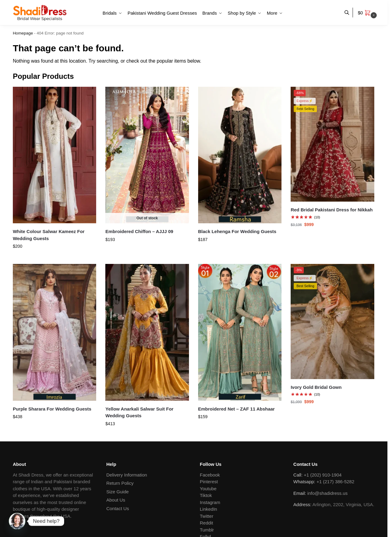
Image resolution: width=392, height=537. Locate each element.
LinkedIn (209, 509)
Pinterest (209, 482)
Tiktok (206, 495)
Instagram (210, 502)
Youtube (208, 489)
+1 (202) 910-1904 (323, 475)
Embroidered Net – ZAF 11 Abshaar (236, 409)
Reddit (207, 523)
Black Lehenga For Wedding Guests (237, 231)
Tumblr (207, 530)
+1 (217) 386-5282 (336, 482)
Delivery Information (127, 475)
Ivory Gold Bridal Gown (316, 387)
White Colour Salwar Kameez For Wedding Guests (49, 235)
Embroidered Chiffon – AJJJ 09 (139, 231)
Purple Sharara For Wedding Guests (52, 409)
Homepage (23, 33)
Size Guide (117, 492)
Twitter (207, 516)
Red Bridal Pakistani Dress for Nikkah (332, 210)
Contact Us (118, 508)
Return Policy (120, 483)
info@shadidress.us (328, 493)
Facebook (210, 475)
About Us (116, 500)
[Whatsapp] (17, 521)
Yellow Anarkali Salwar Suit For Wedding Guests (139, 412)
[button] (368, 13)
